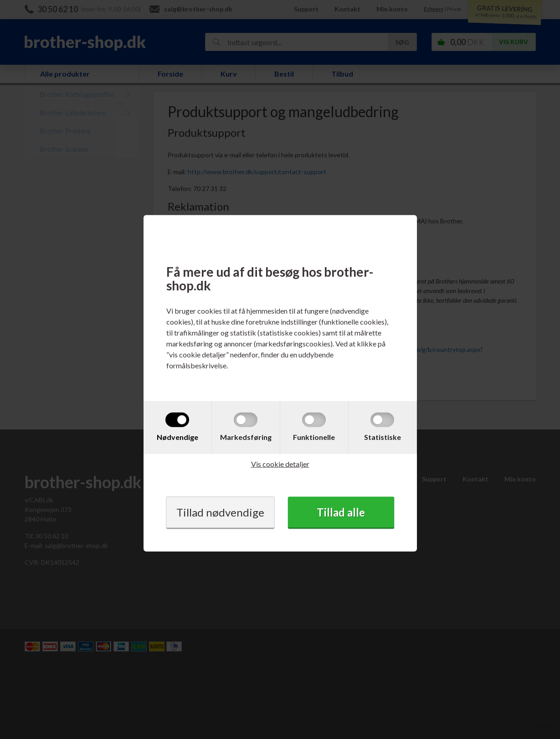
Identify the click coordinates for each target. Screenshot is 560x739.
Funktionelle (314, 437)
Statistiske (383, 437)
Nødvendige (177, 437)
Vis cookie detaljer (280, 464)
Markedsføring (246, 437)
